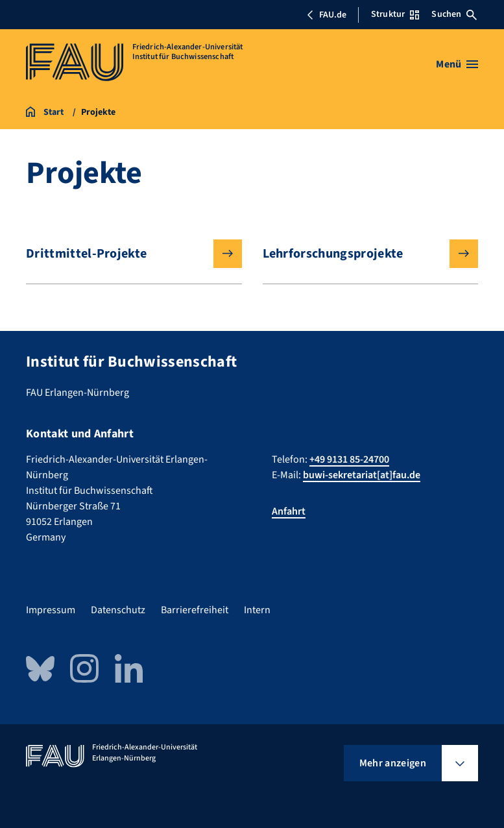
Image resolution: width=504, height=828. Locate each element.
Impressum (51, 610)
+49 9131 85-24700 (349, 459)
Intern (257, 610)
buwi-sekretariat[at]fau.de (362, 475)
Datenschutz (118, 610)
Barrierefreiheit (195, 610)
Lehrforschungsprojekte (360, 254)
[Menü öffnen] (457, 64)
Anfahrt (289, 511)
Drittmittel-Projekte (124, 254)
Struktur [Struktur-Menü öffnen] (395, 14)
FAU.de (326, 15)
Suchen (454, 14)
